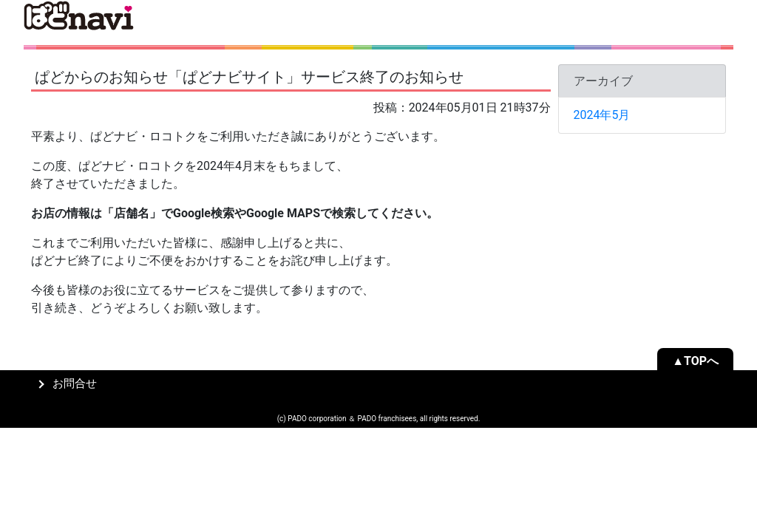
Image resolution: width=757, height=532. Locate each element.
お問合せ (75, 384)
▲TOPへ (695, 361)
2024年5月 (602, 115)
